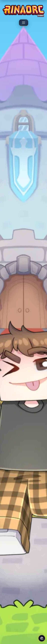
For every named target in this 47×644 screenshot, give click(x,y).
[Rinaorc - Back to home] (23, 11)
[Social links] (42, 638)
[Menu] (24, 23)
